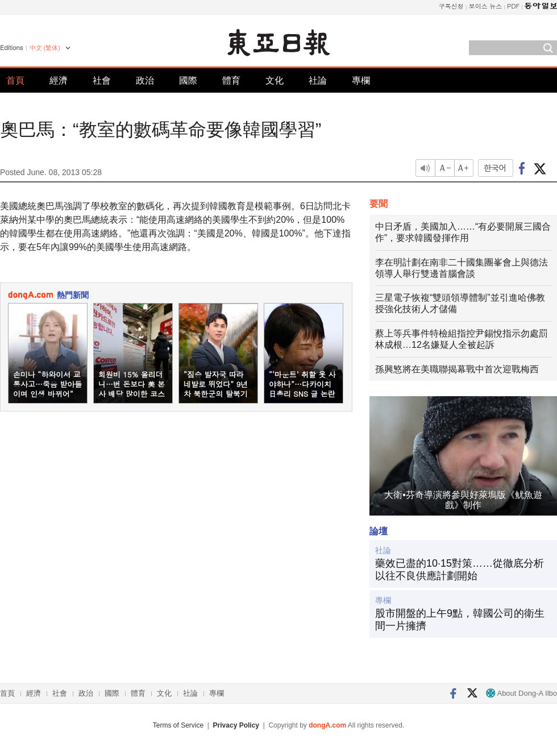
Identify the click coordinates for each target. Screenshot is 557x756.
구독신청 (451, 6)
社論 (318, 80)
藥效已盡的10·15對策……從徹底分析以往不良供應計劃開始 (460, 570)
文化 (275, 80)
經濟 (59, 80)
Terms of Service (178, 725)
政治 (145, 80)
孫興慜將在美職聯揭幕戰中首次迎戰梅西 (457, 369)
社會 (102, 80)
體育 (231, 80)
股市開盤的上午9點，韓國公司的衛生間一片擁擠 (460, 620)
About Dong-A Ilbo (521, 693)
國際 (188, 80)
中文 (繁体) (45, 48)
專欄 (361, 80)
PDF (513, 6)
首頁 (15, 80)
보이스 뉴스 (486, 6)
